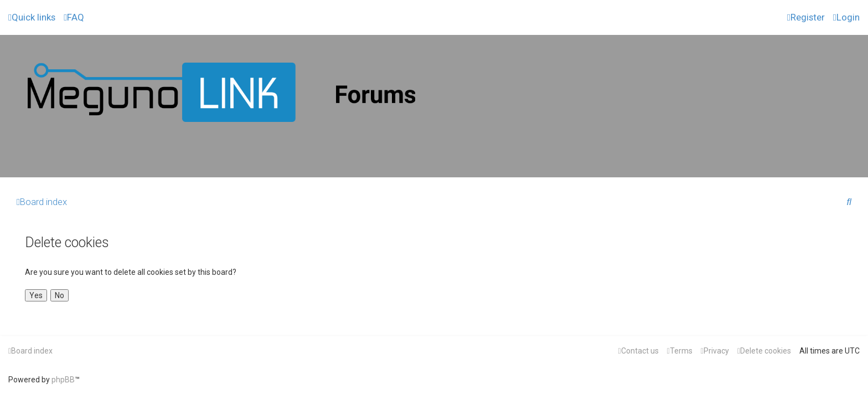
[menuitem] (74, 17)
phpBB (63, 380)
